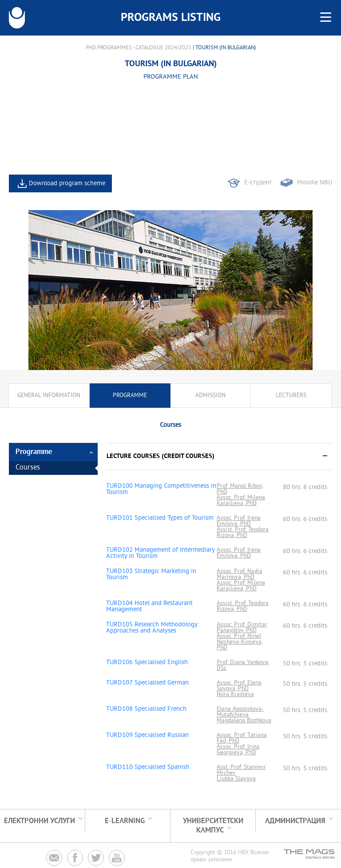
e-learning (125, 821)
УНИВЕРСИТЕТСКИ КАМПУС (213, 826)
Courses (28, 468)
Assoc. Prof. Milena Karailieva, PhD (241, 501)
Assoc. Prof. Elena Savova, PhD (239, 686)
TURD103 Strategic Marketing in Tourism (151, 575)
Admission (210, 396)
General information (49, 396)
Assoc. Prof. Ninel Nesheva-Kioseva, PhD (240, 642)
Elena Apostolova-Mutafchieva (240, 712)
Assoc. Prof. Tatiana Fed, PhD (242, 738)
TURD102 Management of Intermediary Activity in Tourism (160, 553)
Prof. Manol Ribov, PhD (240, 489)
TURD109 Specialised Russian (147, 736)
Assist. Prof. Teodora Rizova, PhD (243, 533)
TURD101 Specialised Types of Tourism (160, 518)
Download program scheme (67, 184)
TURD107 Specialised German (147, 683)
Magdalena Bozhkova (244, 721)
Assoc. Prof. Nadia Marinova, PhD (240, 574)
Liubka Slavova (236, 779)
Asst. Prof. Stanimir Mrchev (241, 770)
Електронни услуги (40, 821)
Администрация (295, 821)
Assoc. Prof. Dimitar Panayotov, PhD (242, 628)
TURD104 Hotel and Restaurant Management (149, 607)
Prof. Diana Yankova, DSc (243, 665)
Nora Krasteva (235, 695)
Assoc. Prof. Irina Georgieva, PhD (238, 750)
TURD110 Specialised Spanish (148, 768)
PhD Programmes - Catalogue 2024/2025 (139, 48)
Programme (130, 396)
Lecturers (291, 396)
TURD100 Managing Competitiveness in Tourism (161, 490)
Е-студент (258, 183)
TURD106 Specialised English (147, 663)
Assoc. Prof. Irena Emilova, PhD (239, 521)
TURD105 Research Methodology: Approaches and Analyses (153, 628)
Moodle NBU (315, 183)
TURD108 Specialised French (146, 709)
